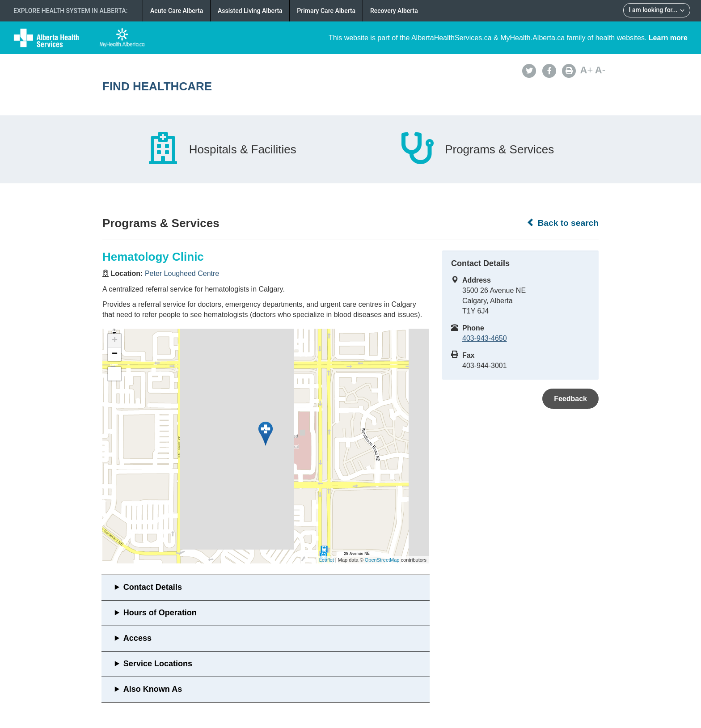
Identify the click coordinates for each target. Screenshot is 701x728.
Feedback (570, 399)
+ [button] (115, 341)
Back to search (563, 223)
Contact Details (153, 587)
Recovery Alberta (394, 11)
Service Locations (158, 664)
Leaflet (327, 560)
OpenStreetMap (382, 560)
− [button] (115, 354)
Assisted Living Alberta (250, 11)
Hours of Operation (160, 613)
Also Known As (153, 689)
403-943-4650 (485, 338)
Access (137, 638)
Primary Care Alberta (326, 11)
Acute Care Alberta (177, 11)
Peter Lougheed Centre (182, 273)
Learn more (668, 38)
